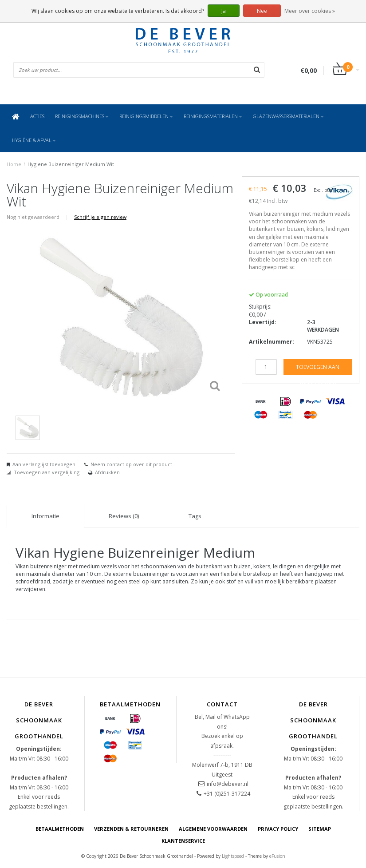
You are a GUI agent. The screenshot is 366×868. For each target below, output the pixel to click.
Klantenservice (183, 841)
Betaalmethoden (60, 829)
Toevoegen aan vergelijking (47, 472)
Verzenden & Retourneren (131, 829)
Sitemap (320, 829)
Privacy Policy (278, 829)
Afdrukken (107, 472)
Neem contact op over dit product (131, 464)
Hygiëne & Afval (34, 140)
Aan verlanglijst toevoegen (44, 464)
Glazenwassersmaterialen (288, 116)
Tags (195, 516)
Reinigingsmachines (82, 116)
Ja (224, 11)
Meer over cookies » (310, 11)
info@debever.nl (228, 784)
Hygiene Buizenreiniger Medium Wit (71, 164)
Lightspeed (233, 856)
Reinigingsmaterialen (213, 116)
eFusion (277, 856)
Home (14, 164)
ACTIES (37, 116)
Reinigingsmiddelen (146, 116)
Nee (262, 11)
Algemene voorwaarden (213, 829)
